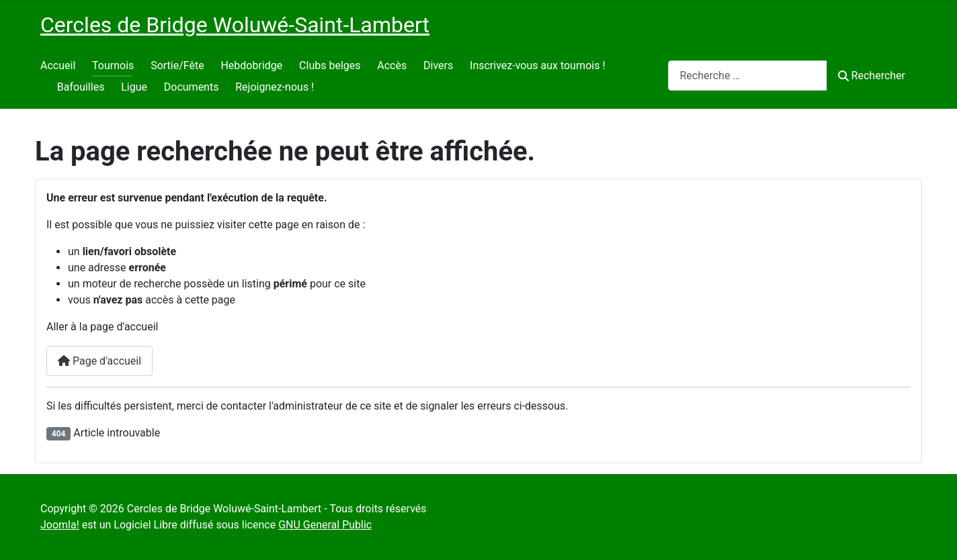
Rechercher (872, 76)
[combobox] (748, 76)
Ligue (134, 87)
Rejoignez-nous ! (275, 87)
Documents (192, 87)
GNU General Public (325, 525)
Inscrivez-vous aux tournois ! (538, 65)
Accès (392, 65)
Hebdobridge (251, 65)
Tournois (113, 65)
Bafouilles (81, 87)
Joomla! (60, 525)
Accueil (58, 65)
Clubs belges (330, 65)
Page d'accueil (99, 361)
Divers (438, 65)
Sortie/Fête (177, 65)
